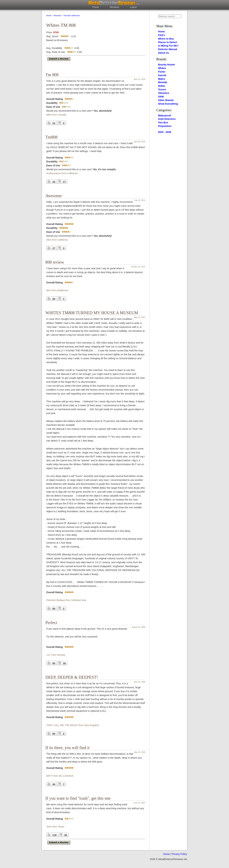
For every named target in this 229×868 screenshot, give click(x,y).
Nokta (161, 86)
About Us (163, 53)
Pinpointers (165, 126)
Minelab (163, 82)
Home (96, 7)
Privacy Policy (179, 854)
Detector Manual (168, 49)
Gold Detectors (167, 119)
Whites (162, 68)
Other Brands (166, 100)
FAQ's (162, 35)
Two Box (163, 123)
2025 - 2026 (165, 132)
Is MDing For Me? (168, 46)
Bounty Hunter (167, 65)
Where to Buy (166, 39)
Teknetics (164, 93)
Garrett (162, 75)
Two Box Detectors (72, 16)
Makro (162, 79)
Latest (133, 7)
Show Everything (168, 104)
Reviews (114, 7)
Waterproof (164, 116)
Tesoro (162, 89)
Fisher (162, 72)
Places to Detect (167, 42)
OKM (161, 97)
